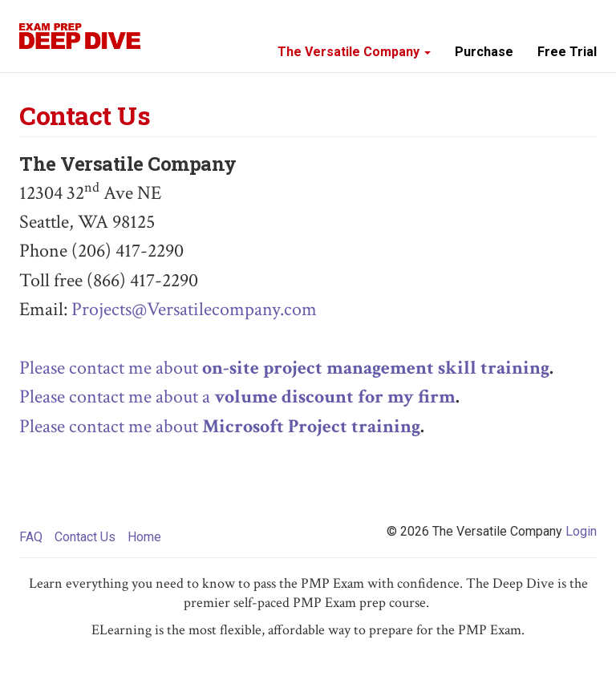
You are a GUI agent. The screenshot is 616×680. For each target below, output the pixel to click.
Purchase (484, 52)
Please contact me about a (237, 397)
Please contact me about (284, 368)
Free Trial (567, 52)
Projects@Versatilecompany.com (194, 309)
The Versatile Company (354, 52)
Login (581, 531)
